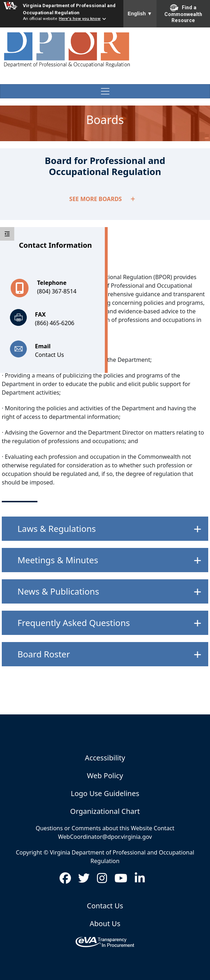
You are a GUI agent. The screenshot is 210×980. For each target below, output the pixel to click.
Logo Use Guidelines (105, 793)
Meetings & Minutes (58, 560)
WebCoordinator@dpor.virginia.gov (105, 837)
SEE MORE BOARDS (102, 199)
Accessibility (105, 758)
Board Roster (44, 654)
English (140, 14)
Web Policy (105, 776)
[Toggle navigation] (105, 91)
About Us (105, 923)
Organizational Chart (105, 811)
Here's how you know (80, 19)
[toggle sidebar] (7, 234)
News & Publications (58, 591)
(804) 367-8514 (57, 291)
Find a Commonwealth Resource (183, 14)
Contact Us (49, 355)
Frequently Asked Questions (74, 623)
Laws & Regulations (57, 529)
